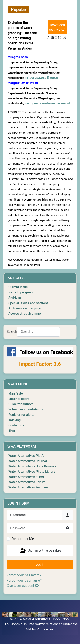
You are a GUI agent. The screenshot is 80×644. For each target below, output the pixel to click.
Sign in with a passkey (40, 551)
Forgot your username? (24, 580)
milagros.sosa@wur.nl (42, 78)
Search (12, 332)
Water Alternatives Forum (27, 482)
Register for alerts (21, 415)
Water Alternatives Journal (28, 461)
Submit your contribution (26, 409)
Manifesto (16, 393)
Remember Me (23, 539)
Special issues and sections (28, 303)
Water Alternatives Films (26, 477)
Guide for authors (21, 404)
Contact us (16, 425)
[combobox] (38, 332)
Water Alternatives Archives (28, 487)
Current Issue (18, 287)
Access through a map (25, 314)
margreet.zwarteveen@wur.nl (47, 103)
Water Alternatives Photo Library (32, 472)
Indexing (15, 420)
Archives (15, 298)
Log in (40, 565)
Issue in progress (21, 292)
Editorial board (19, 399)
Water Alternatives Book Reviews (32, 466)
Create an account (23, 586)
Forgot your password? (24, 575)
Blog (12, 431)
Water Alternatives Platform (28, 456)
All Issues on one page (25, 308)
